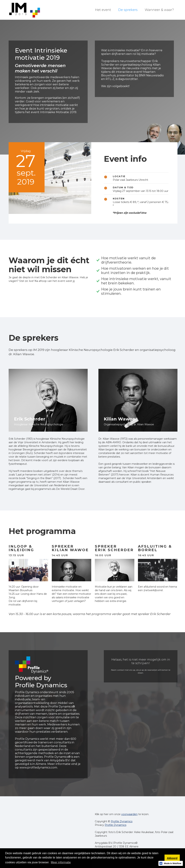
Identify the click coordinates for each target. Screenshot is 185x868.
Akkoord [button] (172, 858)
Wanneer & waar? (159, 10)
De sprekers (128, 10)
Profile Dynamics (122, 821)
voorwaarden (129, 814)
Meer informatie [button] (61, 862)
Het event (103, 10)
